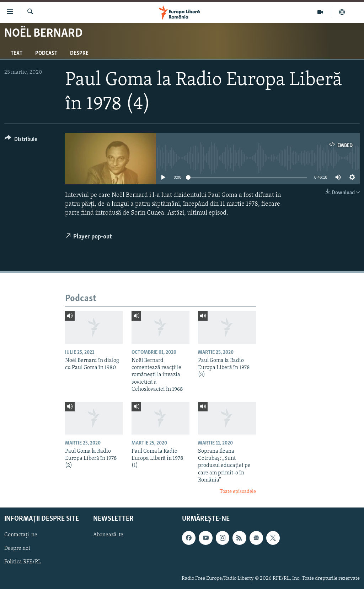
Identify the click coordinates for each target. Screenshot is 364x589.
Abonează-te (108, 535)
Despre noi (17, 548)
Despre (79, 53)
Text (17, 53)
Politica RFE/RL (23, 562)
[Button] (21, 140)
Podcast (46, 53)
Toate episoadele (238, 492)
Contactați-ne (21, 535)
